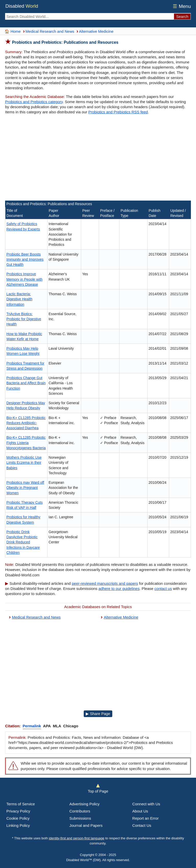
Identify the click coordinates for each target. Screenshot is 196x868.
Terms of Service (21, 804)
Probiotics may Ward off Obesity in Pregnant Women (25, 488)
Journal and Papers (86, 825)
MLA (57, 726)
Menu (181, 6)
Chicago (71, 726)
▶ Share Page (98, 714)
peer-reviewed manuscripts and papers (105, 583)
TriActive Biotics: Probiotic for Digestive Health (24, 319)
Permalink (32, 726)
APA (47, 726)
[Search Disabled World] (89, 16)
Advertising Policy (84, 804)
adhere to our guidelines (119, 589)
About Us (140, 811)
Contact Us (142, 825)
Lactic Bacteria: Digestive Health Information (19, 299)
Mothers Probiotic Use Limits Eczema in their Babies (24, 463)
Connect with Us (146, 804)
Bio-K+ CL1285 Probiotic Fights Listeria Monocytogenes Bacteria (26, 443)
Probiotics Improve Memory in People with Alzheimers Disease (24, 279)
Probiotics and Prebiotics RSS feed (118, 112)
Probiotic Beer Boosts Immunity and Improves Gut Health (25, 260)
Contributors (80, 811)
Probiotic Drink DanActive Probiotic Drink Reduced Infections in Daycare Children (23, 542)
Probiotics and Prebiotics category (34, 102)
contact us (163, 589)
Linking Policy (18, 825)
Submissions (80, 818)
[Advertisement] (98, 158)
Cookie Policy (18, 818)
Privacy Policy (18, 811)
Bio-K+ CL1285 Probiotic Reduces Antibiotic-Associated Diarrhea (26, 423)
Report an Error (145, 818)
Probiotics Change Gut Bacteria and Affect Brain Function (26, 383)
